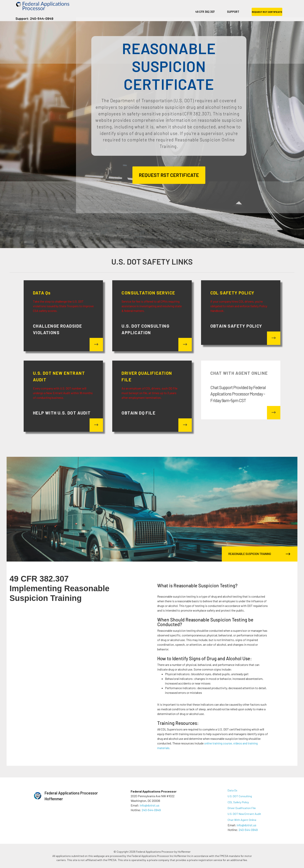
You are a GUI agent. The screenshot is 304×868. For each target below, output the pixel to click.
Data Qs (232, 790)
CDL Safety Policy (238, 802)
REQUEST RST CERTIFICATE (267, 12)
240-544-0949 (151, 810)
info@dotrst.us (150, 805)
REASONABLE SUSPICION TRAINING (259, 554)
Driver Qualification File (242, 808)
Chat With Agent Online (242, 820)
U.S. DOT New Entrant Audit (244, 814)
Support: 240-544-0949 (34, 18)
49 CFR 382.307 (205, 12)
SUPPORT (233, 12)
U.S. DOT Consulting (240, 796)
